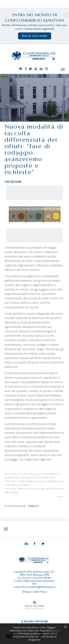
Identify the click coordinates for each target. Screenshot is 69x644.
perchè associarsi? (35, 36)
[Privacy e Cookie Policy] (35, 592)
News (60, 496)
